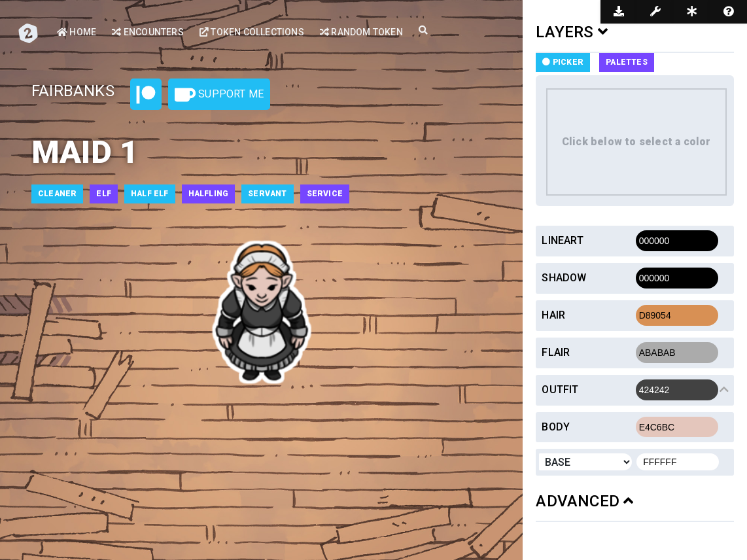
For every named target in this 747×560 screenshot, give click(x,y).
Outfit (560, 390)
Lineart (562, 240)
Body (556, 427)
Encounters (148, 32)
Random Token (361, 32)
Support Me (219, 95)
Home (77, 32)
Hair (553, 315)
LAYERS (572, 32)
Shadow (564, 278)
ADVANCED (584, 501)
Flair (556, 352)
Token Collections (252, 32)
